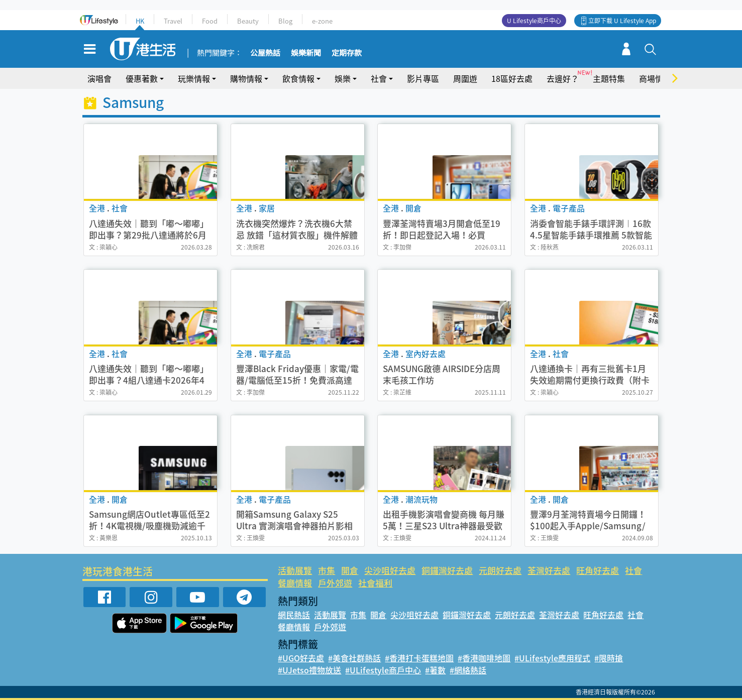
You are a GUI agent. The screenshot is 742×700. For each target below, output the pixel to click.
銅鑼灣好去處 (447, 570)
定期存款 (347, 53)
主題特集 (609, 78)
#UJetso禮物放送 (309, 670)
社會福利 (375, 583)
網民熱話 (294, 615)
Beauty (248, 21)
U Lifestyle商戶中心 (534, 21)
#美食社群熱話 (354, 658)
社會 (379, 78)
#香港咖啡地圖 (484, 658)
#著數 (435, 670)
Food (210, 21)
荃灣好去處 (549, 570)
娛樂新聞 (306, 53)
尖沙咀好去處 (390, 570)
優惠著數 (142, 78)
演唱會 (99, 78)
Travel (173, 21)
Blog (285, 21)
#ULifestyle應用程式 (552, 658)
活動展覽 (295, 570)
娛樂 (343, 78)
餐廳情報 (295, 583)
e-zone (322, 21)
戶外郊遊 (335, 583)
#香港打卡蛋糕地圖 (419, 658)
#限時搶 (609, 658)
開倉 (350, 570)
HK (140, 21)
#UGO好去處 (301, 658)
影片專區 (423, 78)
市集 (327, 570)
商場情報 (655, 78)
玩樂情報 (194, 78)
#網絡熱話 (468, 670)
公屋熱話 (265, 53)
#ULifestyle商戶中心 (383, 670)
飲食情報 (298, 78)
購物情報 (246, 78)
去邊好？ (563, 78)
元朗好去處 (500, 570)
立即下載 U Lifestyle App (622, 21)
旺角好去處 (598, 570)
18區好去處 (512, 78)
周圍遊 (465, 78)
